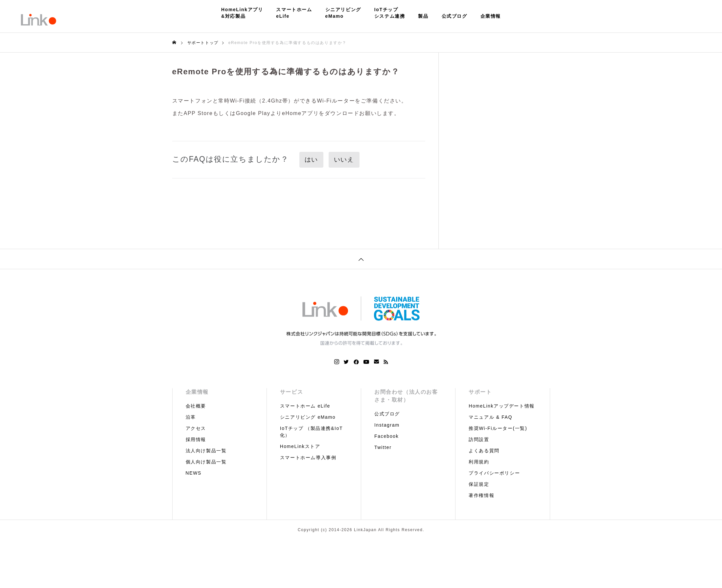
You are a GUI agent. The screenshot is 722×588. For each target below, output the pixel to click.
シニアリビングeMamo (343, 13)
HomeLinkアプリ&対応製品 (242, 13)
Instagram (387, 425)
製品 (423, 16)
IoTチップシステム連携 (390, 13)
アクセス (196, 428)
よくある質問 (484, 451)
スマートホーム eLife (305, 406)
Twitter (383, 447)
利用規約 (479, 462)
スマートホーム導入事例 (308, 458)
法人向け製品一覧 (206, 451)
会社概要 (196, 406)
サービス (291, 392)
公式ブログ (454, 16)
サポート (480, 392)
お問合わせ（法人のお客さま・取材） (406, 396)
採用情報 (196, 439)
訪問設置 (479, 439)
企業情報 (491, 16)
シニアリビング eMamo (308, 417)
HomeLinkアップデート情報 (502, 406)
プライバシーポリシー (494, 473)
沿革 (191, 417)
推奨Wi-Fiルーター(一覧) (498, 428)
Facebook (386, 436)
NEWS (194, 473)
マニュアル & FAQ (490, 417)
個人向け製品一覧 (206, 462)
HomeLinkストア (300, 446)
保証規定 (479, 484)
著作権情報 (481, 495)
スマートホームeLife (294, 13)
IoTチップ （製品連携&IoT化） (311, 432)
